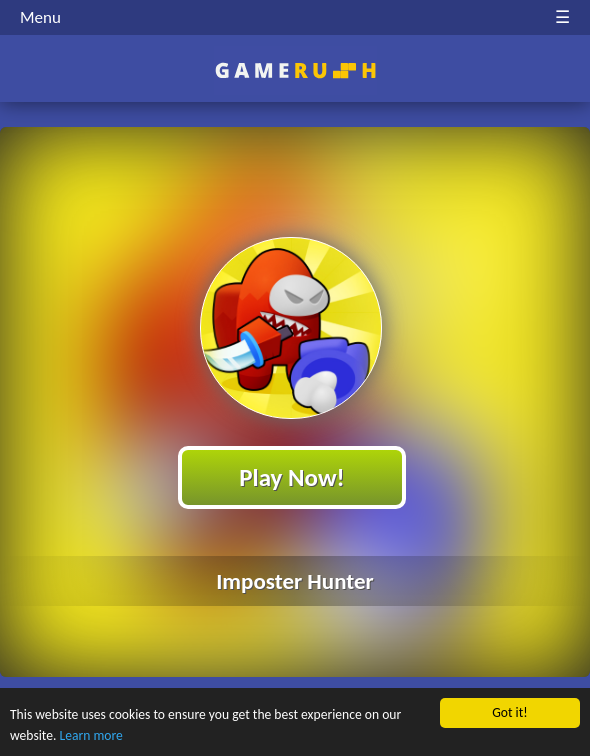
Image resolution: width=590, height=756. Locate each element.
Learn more (91, 736)
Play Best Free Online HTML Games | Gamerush (295, 70)
